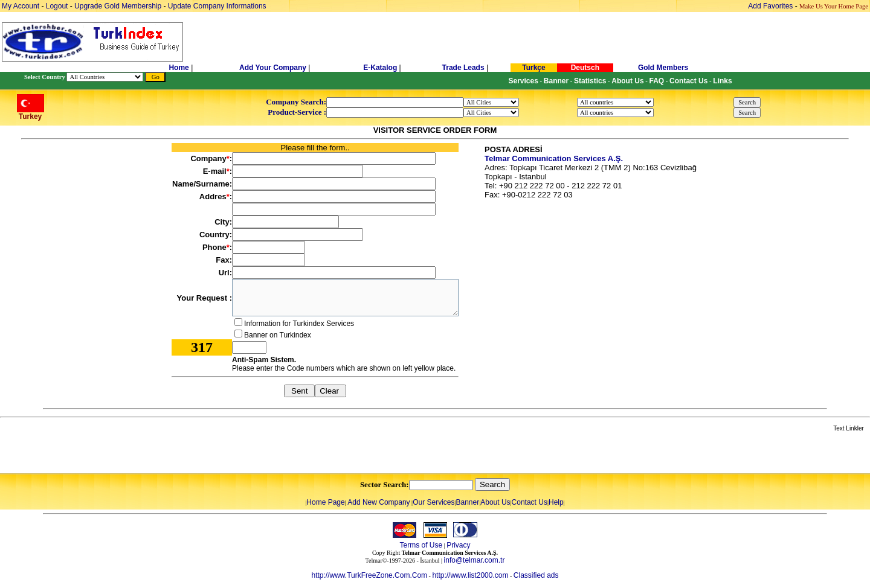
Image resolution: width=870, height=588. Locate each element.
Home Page (325, 502)
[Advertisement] (143, 453)
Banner (468, 502)
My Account (21, 6)
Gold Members (663, 68)
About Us (495, 502)
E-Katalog (380, 68)
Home (180, 68)
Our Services (433, 502)
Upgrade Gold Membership (119, 6)
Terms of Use (421, 545)
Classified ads (536, 575)
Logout (57, 6)
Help (556, 502)
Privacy (458, 545)
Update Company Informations (217, 6)
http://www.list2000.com (470, 575)
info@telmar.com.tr (475, 560)
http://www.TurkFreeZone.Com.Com (369, 575)
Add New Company (379, 502)
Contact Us (530, 502)
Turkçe (533, 68)
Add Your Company (274, 68)
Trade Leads (463, 68)
